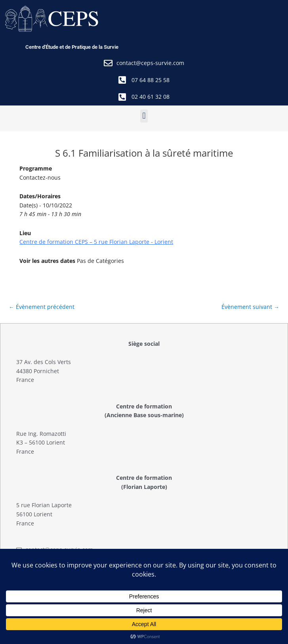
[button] (144, 116)
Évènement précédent (42, 307)
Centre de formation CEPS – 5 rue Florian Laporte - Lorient (96, 242)
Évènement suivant (250, 307)
